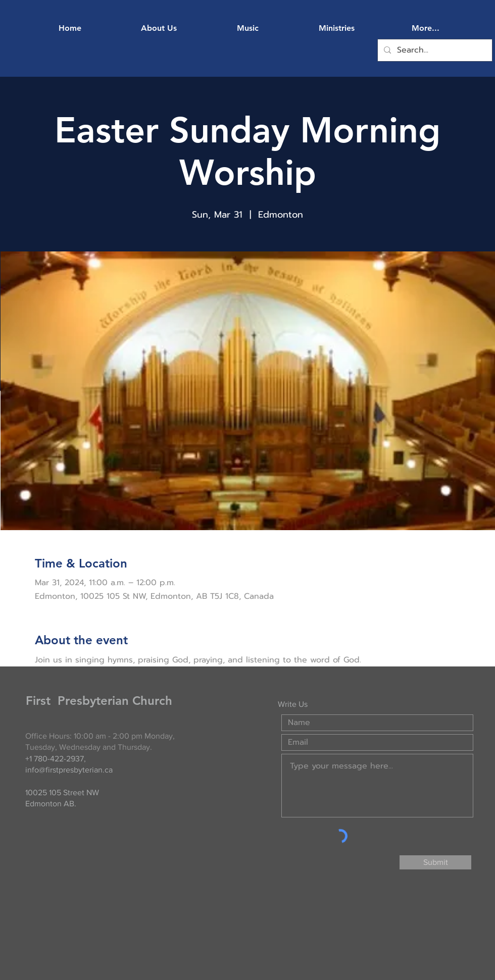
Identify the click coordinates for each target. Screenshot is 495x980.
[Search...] (434, 50)
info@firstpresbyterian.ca (69, 770)
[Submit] (435, 862)
